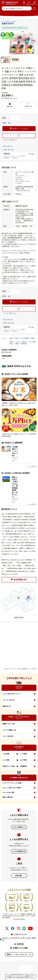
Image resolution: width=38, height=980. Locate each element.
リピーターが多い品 (9, 700)
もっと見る (32, 467)
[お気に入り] (34, 976)
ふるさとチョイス (20, 934)
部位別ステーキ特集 (9, 766)
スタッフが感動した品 (9, 730)
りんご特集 (6, 760)
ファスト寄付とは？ (10, 140)
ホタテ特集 (23, 760)
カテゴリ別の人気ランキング (11, 694)
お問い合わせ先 (9, 150)
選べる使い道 (8, 146)
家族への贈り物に (8, 797)
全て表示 (31, 154)
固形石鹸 (24, 344)
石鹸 (17, 344)
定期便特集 (23, 766)
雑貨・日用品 (14, 338)
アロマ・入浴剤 (21, 342)
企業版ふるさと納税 (20, 948)
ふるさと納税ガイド (19, 827)
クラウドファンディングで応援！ (13, 783)
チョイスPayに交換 (8, 792)
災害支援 (20, 944)
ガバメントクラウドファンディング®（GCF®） (19, 939)
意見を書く (19, 876)
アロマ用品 (32, 342)
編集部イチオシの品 (9, 724)
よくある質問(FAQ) (19, 851)
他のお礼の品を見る (23, 190)
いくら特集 (23, 754)
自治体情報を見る (19, 580)
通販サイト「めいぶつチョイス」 (19, 954)
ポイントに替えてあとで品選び (12, 788)
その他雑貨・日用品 (28, 338)
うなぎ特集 (6, 754)
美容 (11, 342)
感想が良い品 (7, 706)
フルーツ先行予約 (8, 736)
